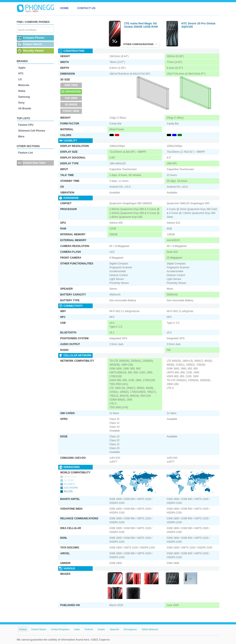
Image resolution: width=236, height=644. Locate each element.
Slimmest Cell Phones (32, 131)
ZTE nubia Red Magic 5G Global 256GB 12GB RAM (141, 25)
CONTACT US (86, 8)
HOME (65, 8)
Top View (71, 98)
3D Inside (71, 105)
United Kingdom (60, 629)
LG (20, 79)
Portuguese (130, 629)
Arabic (101, 629)
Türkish (89, 629)
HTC (21, 74)
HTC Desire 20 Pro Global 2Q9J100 (198, 25)
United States (39, 629)
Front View (71, 111)
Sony (21, 103)
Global (23, 629)
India (77, 629)
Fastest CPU (26, 125)
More (21, 137)
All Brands (25, 108)
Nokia (22, 91)
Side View (71, 85)
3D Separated (71, 92)
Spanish (115, 629)
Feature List (26, 153)
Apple (22, 68)
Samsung (24, 97)
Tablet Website (150, 629)
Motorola (24, 85)
